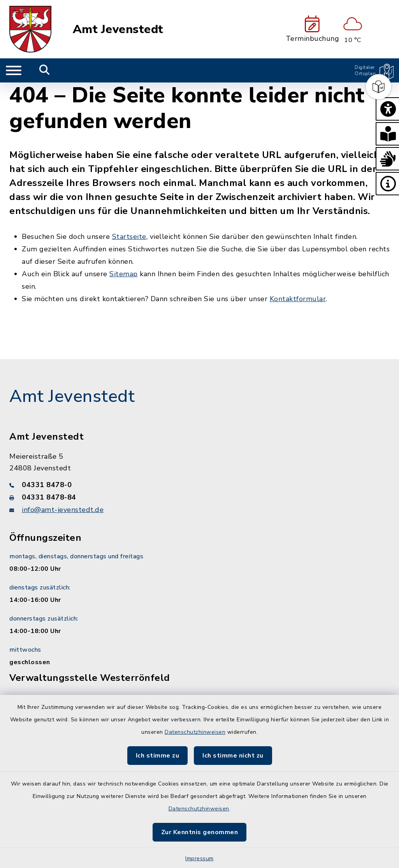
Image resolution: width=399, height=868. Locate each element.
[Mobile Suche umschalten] (45, 70)
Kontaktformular (298, 299)
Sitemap (124, 274)
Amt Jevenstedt (118, 29)
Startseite (129, 237)
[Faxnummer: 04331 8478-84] (199, 497)
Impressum (199, 858)
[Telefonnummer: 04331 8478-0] (199, 485)
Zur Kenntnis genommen (200, 832)
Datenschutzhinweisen (195, 732)
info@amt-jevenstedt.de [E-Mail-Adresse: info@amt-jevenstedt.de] (63, 510)
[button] (387, 109)
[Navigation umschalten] (14, 70)
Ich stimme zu (158, 756)
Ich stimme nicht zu (233, 756)
